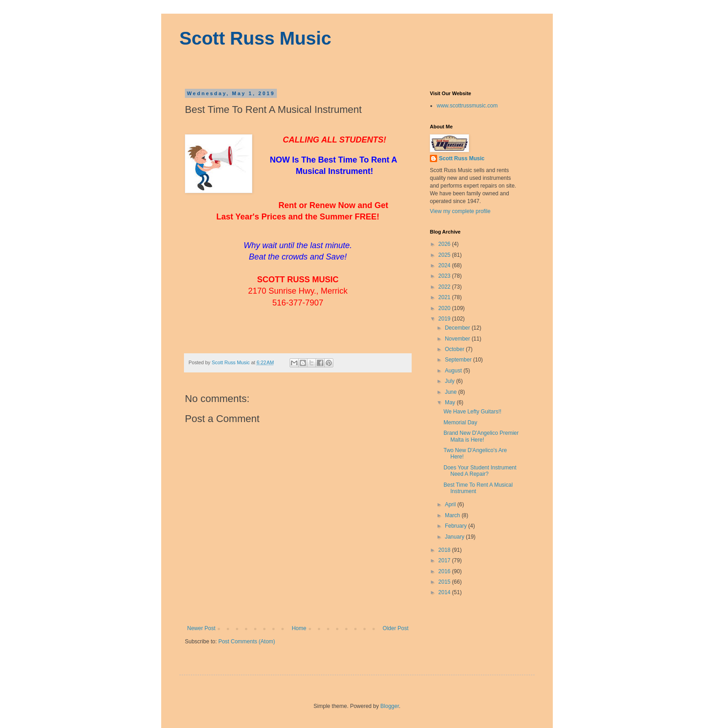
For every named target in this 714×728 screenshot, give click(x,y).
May (451, 402)
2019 (445, 319)
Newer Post (201, 628)
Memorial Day (460, 423)
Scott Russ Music (255, 38)
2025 (445, 255)
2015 (445, 582)
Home (299, 628)
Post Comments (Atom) (247, 641)
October (455, 349)
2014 (445, 592)
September (459, 360)
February (456, 526)
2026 (445, 244)
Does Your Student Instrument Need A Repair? (480, 471)
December (458, 328)
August (454, 371)
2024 (445, 265)
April (451, 504)
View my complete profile (460, 211)
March (453, 515)
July (451, 381)
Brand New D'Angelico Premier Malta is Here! (481, 436)
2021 (445, 297)
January (455, 537)
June (451, 392)
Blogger (390, 706)
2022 (445, 287)
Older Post (395, 628)
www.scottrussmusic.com (467, 106)
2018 (445, 550)
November (458, 339)
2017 (445, 560)
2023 (445, 276)
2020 (445, 308)
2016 (445, 571)
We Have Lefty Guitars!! (472, 412)
